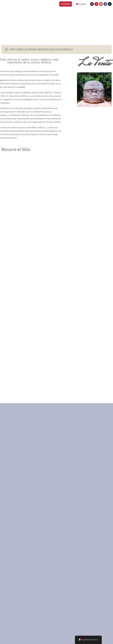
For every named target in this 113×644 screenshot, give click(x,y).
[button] (56, 50)
